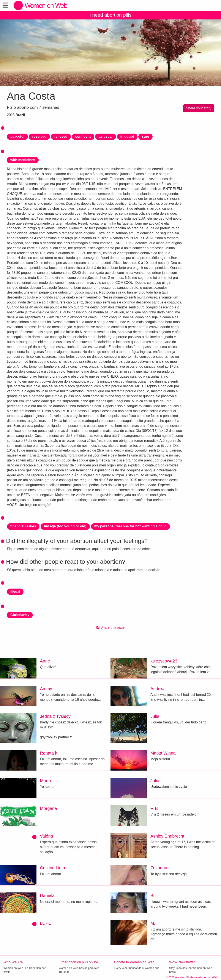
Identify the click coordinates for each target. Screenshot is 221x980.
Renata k (49, 753)
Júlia (155, 716)
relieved (61, 136)
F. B (154, 808)
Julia (155, 781)
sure (145, 136)
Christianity (20, 615)
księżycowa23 (164, 661)
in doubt (127, 136)
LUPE (46, 923)
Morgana (48, 808)
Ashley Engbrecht (167, 836)
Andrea (157, 689)
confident (83, 136)
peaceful (17, 136)
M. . (154, 923)
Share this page (111, 627)
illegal (15, 591)
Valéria (47, 836)
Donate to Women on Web (134, 962)
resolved (39, 136)
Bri (153, 895)
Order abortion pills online (78, 962)
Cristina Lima (53, 868)
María (45, 781)
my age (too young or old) (65, 526)
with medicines (23, 160)
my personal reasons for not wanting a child (130, 526)
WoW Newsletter (182, 962)
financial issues (23, 526)
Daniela (47, 895)
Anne (45, 661)
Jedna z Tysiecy (55, 716)
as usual (106, 136)
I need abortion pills (110, 15)
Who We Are (13, 962)
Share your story (199, 108)
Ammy (46, 689)
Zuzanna (159, 868)
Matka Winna (163, 753)
